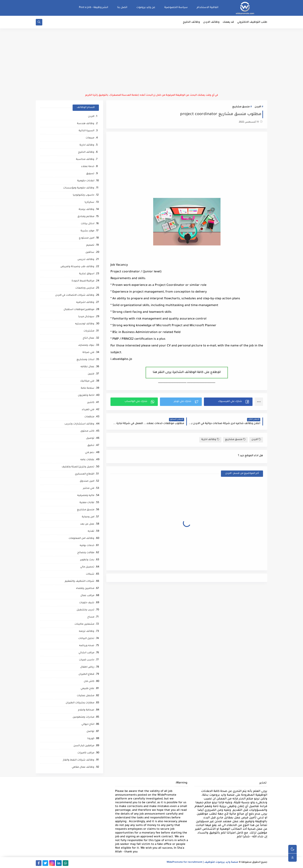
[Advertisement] (151, 61)
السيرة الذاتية (86, 131)
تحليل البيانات (86, 639)
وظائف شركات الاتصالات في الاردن (75, 295)
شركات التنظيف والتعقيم (80, 581)
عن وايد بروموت (146, 8)
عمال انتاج (88, 338)
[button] (228, 402)
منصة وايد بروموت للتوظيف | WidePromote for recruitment (202, 862)
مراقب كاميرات (86, 753)
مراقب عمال (87, 596)
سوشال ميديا (86, 317)
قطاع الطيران (86, 674)
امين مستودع (87, 238)
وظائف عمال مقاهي (83, 767)
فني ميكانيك (87, 381)
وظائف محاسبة (85, 160)
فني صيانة (88, 353)
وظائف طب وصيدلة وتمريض (77, 267)
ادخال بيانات (88, 224)
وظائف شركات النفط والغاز (79, 760)
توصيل (90, 438)
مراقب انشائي (86, 653)
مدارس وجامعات (85, 288)
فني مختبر (89, 488)
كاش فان (89, 682)
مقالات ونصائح (86, 553)
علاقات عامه (87, 460)
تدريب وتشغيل (85, 610)
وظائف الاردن (211, 22)
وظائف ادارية (210, 439)
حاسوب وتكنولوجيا (84, 195)
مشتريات (89, 331)
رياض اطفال (87, 667)
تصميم (90, 245)
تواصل (90, 732)
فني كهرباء (88, 410)
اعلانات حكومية (86, 181)
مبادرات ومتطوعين (83, 717)
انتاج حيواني (88, 724)
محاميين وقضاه (85, 589)
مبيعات (90, 138)
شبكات (90, 574)
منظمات (89, 417)
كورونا (91, 739)
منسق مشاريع (241, 107)
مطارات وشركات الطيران (80, 703)
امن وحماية (88, 517)
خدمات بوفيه (87, 546)
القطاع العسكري (85, 474)
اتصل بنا (122, 8)
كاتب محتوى (87, 431)
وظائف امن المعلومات (81, 539)
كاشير (91, 403)
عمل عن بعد (87, 524)
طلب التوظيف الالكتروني (252, 22)
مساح (91, 617)
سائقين (90, 252)
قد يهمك (228, 22)
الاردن (258, 107)
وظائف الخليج (191, 22)
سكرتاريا (89, 202)
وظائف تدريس (86, 260)
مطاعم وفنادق (86, 217)
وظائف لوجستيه (85, 324)
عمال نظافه (87, 367)
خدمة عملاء (88, 167)
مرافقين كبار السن (84, 746)
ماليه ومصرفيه (86, 496)
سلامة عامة (88, 388)
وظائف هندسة (86, 124)
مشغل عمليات (86, 696)
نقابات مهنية (87, 503)
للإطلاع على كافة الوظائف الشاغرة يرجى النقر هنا (187, 372)
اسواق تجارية (87, 274)
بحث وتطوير (87, 560)
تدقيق (91, 446)
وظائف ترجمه (87, 631)
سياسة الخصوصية (176, 8)
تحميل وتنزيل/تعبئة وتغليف (78, 467)
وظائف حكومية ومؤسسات (79, 188)
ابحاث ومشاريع (85, 360)
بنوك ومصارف (86, 345)
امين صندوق (87, 481)
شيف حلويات (87, 603)
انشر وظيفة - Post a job (94, 8)
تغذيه (91, 531)
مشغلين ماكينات (84, 624)
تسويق (90, 174)
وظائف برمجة (86, 210)
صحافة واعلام (86, 710)
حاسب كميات (87, 660)
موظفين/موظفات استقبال (79, 310)
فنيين (91, 374)
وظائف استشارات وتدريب (79, 424)
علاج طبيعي (87, 689)
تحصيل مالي (87, 567)
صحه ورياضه (87, 646)
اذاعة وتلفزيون (86, 396)
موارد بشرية (87, 231)
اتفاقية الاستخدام (208, 8)
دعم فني (90, 453)
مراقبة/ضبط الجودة (83, 281)
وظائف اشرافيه (85, 303)
